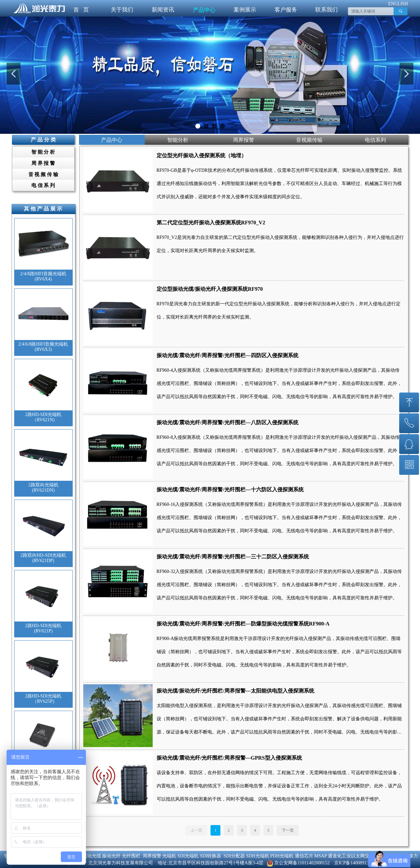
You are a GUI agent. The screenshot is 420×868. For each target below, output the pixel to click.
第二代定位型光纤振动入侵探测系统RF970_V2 (211, 223)
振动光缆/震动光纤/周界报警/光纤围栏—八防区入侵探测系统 (228, 422)
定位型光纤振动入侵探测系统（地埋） (202, 155)
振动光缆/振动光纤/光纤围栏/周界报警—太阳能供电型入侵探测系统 (235, 691)
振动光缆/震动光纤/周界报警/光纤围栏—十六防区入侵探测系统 (230, 490)
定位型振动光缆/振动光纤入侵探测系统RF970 (210, 289)
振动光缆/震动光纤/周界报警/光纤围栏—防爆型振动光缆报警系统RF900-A (243, 624)
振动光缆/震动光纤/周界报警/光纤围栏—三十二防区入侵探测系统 (233, 557)
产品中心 (204, 10)
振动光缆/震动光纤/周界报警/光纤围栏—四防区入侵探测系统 (228, 355)
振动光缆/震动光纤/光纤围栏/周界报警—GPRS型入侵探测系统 (229, 758)
